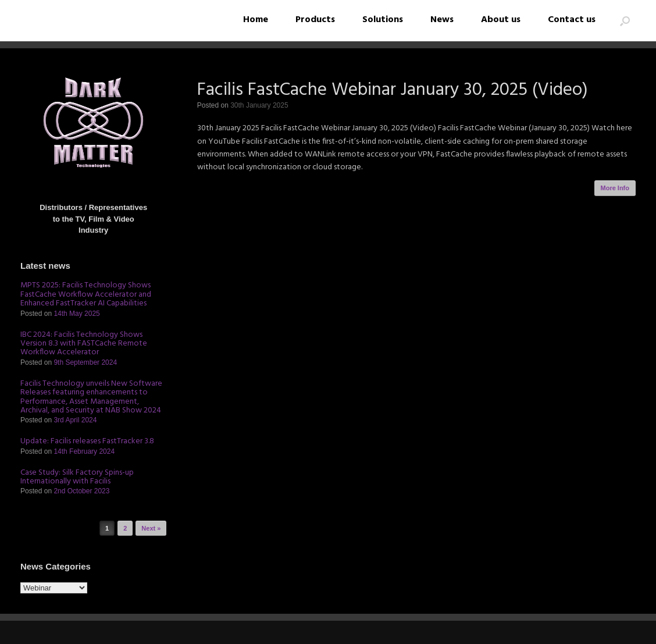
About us (501, 20)
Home (256, 20)
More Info (615, 188)
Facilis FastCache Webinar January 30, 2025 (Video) (393, 90)
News (442, 20)
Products (315, 20)
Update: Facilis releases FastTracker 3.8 (87, 441)
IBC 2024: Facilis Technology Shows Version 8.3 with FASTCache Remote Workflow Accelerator (84, 344)
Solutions (383, 20)
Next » (151, 528)
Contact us (572, 20)
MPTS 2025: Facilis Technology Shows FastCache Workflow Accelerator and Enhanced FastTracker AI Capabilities (86, 294)
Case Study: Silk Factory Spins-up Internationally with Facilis (77, 477)
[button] (625, 21)
